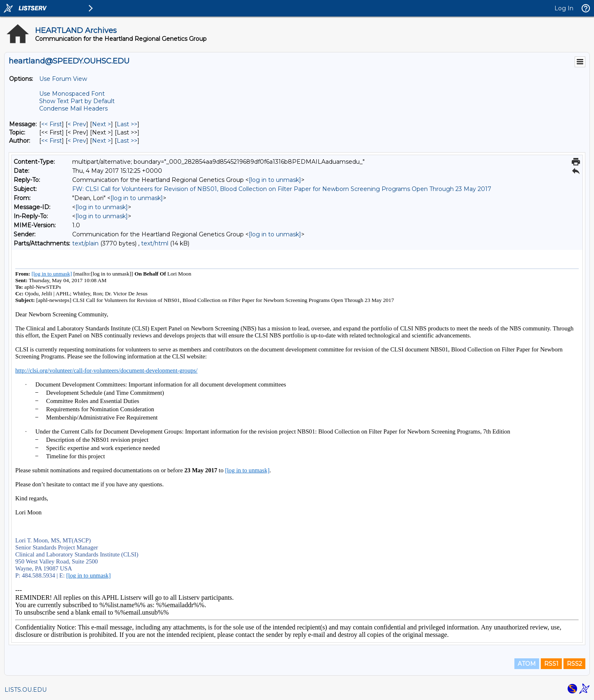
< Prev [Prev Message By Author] (77, 141)
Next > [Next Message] (101, 124)
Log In (564, 8)
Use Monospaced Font (72, 94)
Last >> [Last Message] (127, 124)
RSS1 (551, 664)
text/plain (85, 243)
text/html (155, 243)
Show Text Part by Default (77, 101)
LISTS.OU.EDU (26, 690)
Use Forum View (63, 79)
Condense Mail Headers (73, 108)
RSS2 (574, 664)
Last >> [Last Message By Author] (127, 141)
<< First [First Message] (52, 124)
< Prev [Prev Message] (77, 124)
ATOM (527, 664)
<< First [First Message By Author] (52, 141)
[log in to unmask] (275, 180)
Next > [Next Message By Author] (101, 141)
